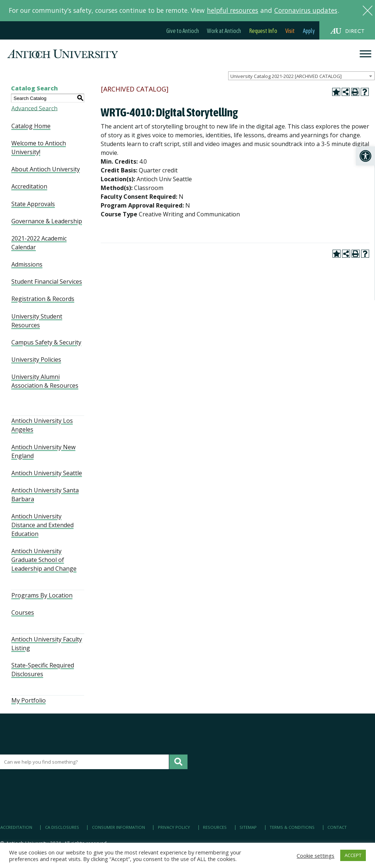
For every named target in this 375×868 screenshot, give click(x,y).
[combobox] (301, 76)
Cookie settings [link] (315, 856)
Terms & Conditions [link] (292, 827)
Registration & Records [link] (43, 299)
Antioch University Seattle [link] (47, 473)
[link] (365, 156)
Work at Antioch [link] (224, 31)
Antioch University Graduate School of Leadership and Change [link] (44, 560)
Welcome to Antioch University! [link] (39, 148)
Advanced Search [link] (34, 108)
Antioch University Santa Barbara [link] (45, 495)
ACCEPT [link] (353, 855)
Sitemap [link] (248, 827)
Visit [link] (290, 31)
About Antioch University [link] (46, 169)
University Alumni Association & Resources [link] (45, 381)
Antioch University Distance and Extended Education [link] (42, 525)
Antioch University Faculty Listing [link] (47, 644)
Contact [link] (337, 827)
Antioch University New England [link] (43, 451)
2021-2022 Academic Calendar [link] (39, 243)
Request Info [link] (263, 31)
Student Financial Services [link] (47, 282)
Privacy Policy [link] (174, 827)
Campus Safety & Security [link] (46, 342)
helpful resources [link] (233, 10)
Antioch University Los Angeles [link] (42, 425)
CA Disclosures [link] (62, 827)
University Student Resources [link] (37, 321)
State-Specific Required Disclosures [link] (43, 670)
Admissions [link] (27, 264)
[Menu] (365, 54)
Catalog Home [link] (31, 126)
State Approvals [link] (33, 204)
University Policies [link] (36, 360)
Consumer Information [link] (118, 827)
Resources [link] (215, 827)
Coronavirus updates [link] (306, 10)
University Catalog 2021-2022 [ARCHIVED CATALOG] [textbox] (286, 76)
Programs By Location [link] (42, 595)
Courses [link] (23, 612)
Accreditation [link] (29, 186)
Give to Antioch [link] (183, 31)
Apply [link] (309, 31)
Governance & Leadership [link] (47, 221)
